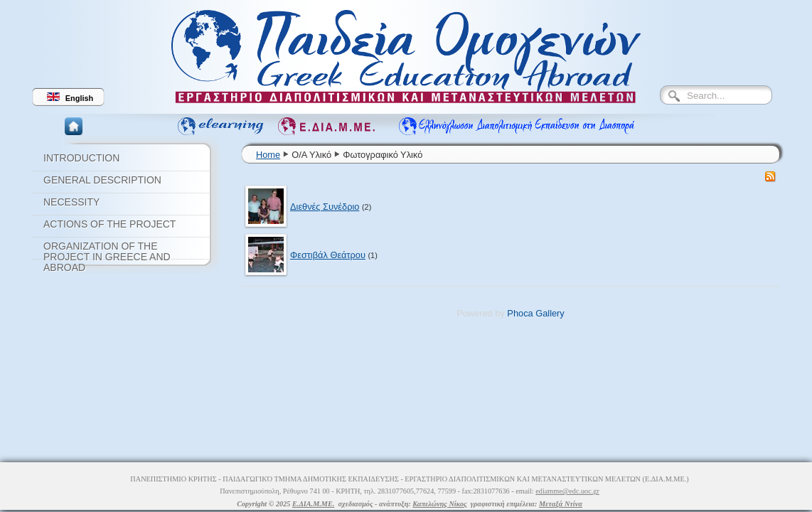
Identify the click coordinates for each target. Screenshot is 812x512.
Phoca (520, 313)
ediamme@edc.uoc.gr (567, 491)
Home (268, 155)
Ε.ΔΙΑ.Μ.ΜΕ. (313, 504)
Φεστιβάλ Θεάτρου (328, 255)
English (70, 97)
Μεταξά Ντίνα (561, 504)
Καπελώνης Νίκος (439, 504)
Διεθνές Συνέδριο (325, 207)
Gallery (550, 313)
